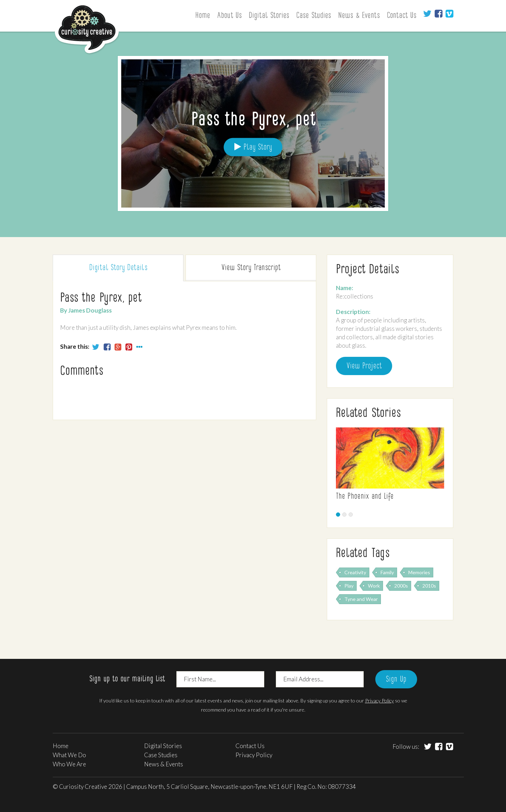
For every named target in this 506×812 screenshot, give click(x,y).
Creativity (355, 572)
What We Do (69, 755)
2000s (401, 586)
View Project (364, 366)
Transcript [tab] (251, 268)
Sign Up (396, 680)
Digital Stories (269, 16)
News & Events (359, 16)
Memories (419, 572)
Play (349, 586)
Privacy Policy (379, 700)
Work (374, 586)
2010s (429, 586)
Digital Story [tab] (118, 268)
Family (387, 572)
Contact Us (402, 16)
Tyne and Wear (361, 599)
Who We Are (69, 764)
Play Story (253, 147)
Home (203, 16)
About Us (229, 16)
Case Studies (314, 16)
